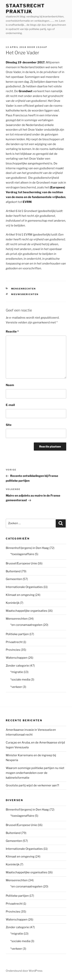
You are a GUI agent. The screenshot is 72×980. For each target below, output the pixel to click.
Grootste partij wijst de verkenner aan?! (32, 785)
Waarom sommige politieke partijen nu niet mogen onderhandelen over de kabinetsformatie (35, 773)
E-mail (10, 405)
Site (9, 425)
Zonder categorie (17, 666)
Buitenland (13, 571)
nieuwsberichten (25, 294)
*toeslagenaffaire (22, 554)
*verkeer (16, 687)
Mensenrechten (24, 289)
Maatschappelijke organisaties (26, 611)
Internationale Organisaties (24, 587)
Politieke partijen (17, 634)
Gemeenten (14, 579)
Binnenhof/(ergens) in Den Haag (27, 548)
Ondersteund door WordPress (24, 971)
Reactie (12, 332)
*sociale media (20, 680)
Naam (10, 385)
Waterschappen (17, 658)
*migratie (17, 672)
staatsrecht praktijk (25, 9)
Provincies (13, 650)
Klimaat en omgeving (20, 595)
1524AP (42, 47)
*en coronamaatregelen (26, 625)
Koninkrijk (13, 603)
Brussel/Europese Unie (21, 563)
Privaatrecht (14, 642)
